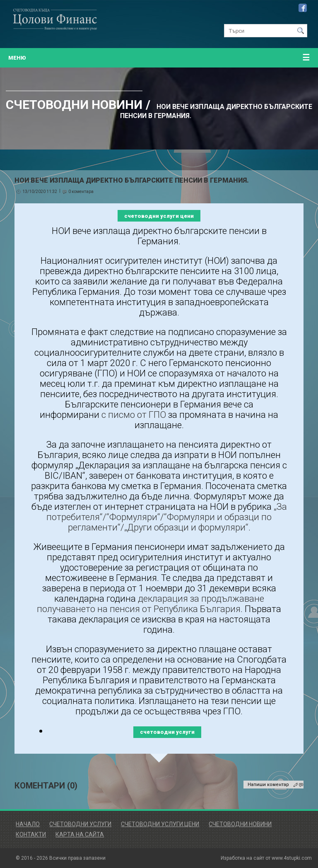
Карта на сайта (80, 834)
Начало (28, 824)
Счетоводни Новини (240, 824)
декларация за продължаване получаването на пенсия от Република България (151, 604)
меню (159, 58)
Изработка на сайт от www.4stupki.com (266, 858)
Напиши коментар (268, 785)
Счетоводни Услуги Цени (160, 824)
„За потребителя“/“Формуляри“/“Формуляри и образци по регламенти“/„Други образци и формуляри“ (167, 517)
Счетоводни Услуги (80, 824)
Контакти (31, 834)
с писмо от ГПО (134, 415)
